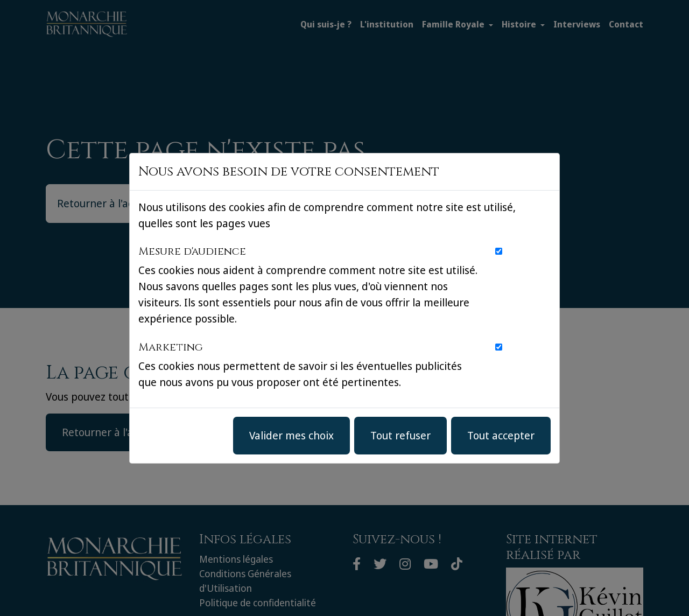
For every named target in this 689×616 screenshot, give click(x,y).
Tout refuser (400, 435)
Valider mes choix (291, 435)
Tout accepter (501, 435)
